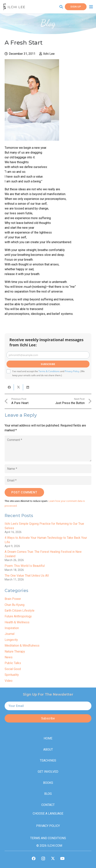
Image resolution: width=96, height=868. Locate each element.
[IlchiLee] (14, 7)
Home (48, 738)
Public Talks (13, 663)
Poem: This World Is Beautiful (25, 566)
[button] (61, 7)
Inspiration (12, 628)
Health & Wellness (17, 622)
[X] (53, 859)
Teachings (48, 760)
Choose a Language (48, 814)
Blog (48, 794)
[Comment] (48, 449)
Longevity (11, 640)
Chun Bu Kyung (15, 605)
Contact (48, 805)
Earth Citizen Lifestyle (20, 611)
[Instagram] (43, 859)
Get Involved (48, 772)
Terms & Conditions (49, 371)
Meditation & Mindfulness (22, 646)
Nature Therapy (15, 651)
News (9, 657)
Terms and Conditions (48, 838)
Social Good (13, 669)
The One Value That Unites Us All (27, 576)
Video (9, 681)
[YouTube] (63, 859)
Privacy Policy (72, 371)
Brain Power (13, 599)
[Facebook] (34, 859)
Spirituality (12, 675)
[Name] (48, 469)
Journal (10, 634)
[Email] (48, 481)
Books (48, 783)
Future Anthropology (18, 616)
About (48, 750)
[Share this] (9, 387)
